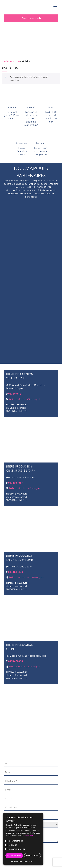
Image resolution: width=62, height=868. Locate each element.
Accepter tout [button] (14, 856)
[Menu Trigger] (55, 6)
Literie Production (11, 61)
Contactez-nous (31, 18)
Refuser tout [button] (32, 856)
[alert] (23, 839)
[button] (23, 861)
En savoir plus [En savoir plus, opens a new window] (28, 836)
